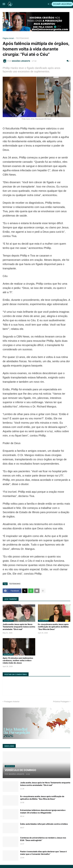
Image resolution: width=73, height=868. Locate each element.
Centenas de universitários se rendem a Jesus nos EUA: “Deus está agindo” (43, 839)
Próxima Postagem (61, 702)
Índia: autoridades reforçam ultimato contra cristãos (44, 824)
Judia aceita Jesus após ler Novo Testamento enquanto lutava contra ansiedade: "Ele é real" (19, 627)
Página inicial (8, 38)
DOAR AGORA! (62, 4)
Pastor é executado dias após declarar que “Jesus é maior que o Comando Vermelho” (43, 853)
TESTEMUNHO (22, 38)
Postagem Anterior (12, 702)
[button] (4, 4)
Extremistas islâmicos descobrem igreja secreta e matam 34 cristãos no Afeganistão (43, 811)
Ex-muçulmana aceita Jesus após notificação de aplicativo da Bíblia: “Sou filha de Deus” (53, 627)
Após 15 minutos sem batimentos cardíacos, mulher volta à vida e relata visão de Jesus (18, 660)
